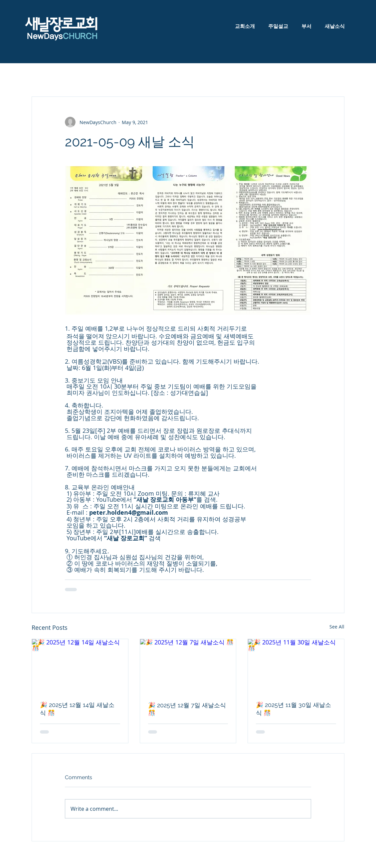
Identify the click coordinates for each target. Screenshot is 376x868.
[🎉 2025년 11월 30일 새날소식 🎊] (296, 666)
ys (76, 36)
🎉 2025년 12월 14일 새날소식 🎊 (77, 709)
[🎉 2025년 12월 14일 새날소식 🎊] (80, 666)
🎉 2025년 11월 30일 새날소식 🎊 (293, 709)
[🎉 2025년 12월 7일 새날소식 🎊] (188, 666)
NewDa (39, 36)
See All (337, 627)
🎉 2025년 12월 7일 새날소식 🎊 (187, 709)
